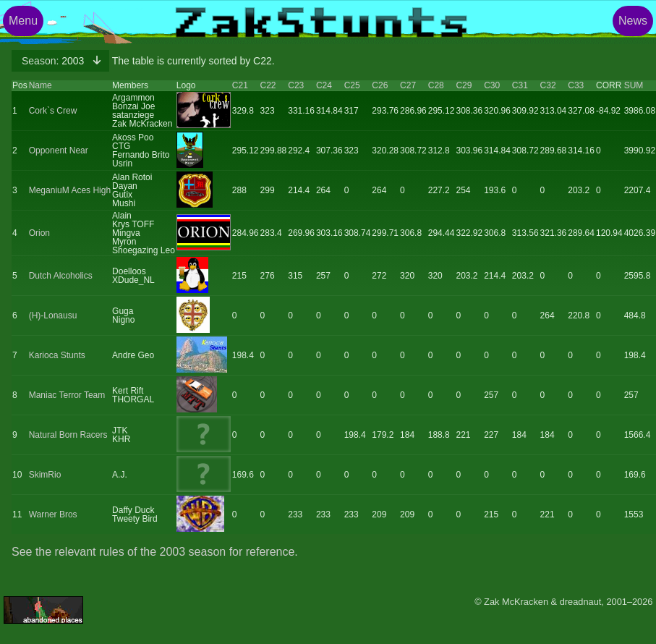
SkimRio (45, 475)
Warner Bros (53, 514)
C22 (268, 85)
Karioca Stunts (57, 355)
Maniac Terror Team (67, 395)
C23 (296, 85)
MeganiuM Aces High (70, 190)
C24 (324, 85)
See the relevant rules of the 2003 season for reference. (155, 552)
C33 (576, 85)
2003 (54, 61)
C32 (548, 85)
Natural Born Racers (68, 435)
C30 (492, 85)
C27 (408, 85)
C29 (464, 85)
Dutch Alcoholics (61, 276)
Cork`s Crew (53, 111)
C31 (520, 85)
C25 (352, 85)
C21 (240, 85)
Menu (23, 21)
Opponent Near (59, 151)
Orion (39, 233)
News (633, 21)
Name (41, 85)
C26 (380, 85)
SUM (634, 85)
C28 (436, 85)
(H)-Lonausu (53, 315)
